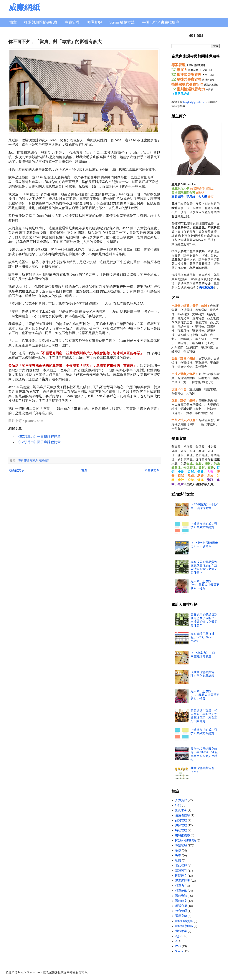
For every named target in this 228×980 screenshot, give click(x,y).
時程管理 (181, 830)
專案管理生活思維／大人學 (189, 197)
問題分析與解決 (186, 840)
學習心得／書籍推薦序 (161, 22)
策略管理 (181, 866)
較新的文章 (17, 470)
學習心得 (181, 906)
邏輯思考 (181, 931)
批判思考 (181, 810)
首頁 (84, 470)
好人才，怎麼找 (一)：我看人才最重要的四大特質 (205, 585)
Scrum (179, 951)
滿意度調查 (183, 881)
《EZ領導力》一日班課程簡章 (39, 437)
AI (177, 941)
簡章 (13, 22)
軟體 (178, 860)
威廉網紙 (24, 7)
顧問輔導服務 (184, 926)
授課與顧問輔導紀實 (41, 22)
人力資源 (181, 800)
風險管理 (181, 825)
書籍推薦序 (183, 835)
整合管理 (181, 911)
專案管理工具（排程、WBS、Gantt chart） (202, 637)
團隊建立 (181, 876)
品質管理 (181, 820)
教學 (178, 855)
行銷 (178, 805)
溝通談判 (181, 871)
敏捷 (178, 850)
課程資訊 (181, 896)
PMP (178, 946)
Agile (179, 936)
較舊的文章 (152, 470)
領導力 (34, 460)
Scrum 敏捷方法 (122, 22)
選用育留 (181, 916)
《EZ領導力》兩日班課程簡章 (39, 442)
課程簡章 (181, 901)
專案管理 (72, 22)
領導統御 (95, 22)
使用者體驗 (183, 815)
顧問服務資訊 (184, 921)
